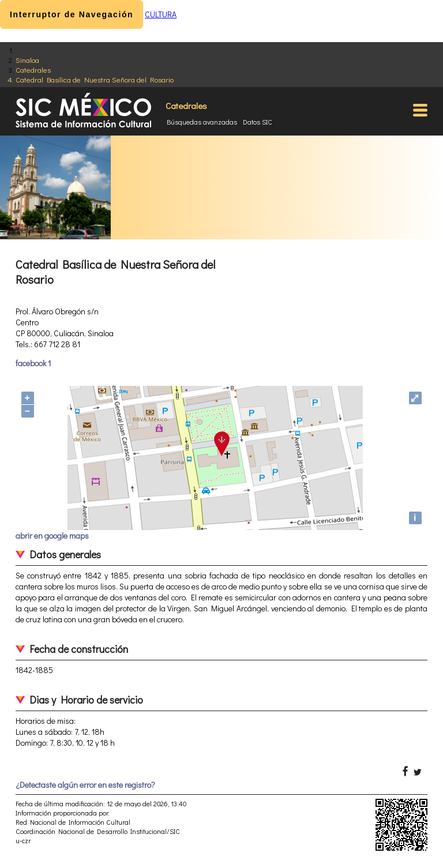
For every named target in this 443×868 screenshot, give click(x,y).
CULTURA (161, 14)
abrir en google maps (52, 536)
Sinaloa (27, 60)
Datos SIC (258, 122)
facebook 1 (33, 363)
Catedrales (33, 69)
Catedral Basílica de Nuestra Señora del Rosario (95, 79)
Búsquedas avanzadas (202, 122)
